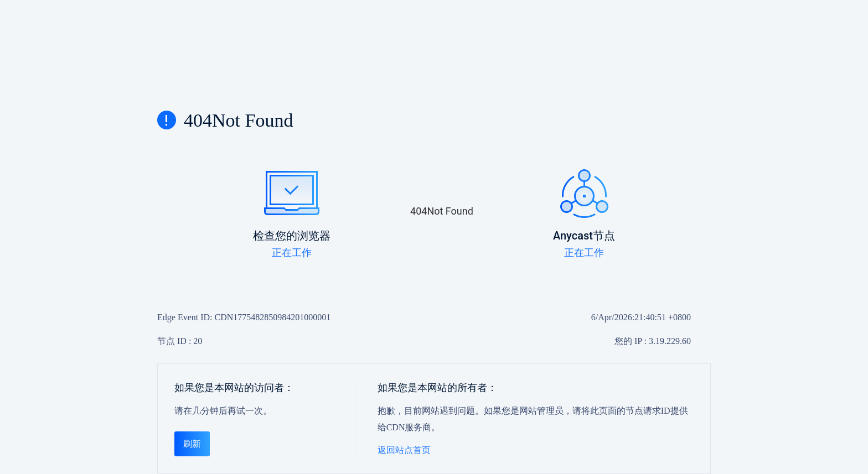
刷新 (192, 444)
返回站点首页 (404, 450)
